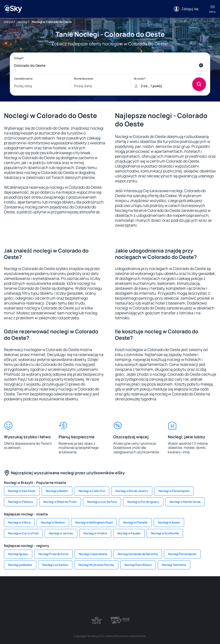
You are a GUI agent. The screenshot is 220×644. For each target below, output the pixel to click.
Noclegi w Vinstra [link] (95, 533)
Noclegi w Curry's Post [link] (23, 533)
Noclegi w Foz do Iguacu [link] (143, 502)
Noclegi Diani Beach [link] (138, 565)
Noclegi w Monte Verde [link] (185, 502)
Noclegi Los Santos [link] (55, 565)
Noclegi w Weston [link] (53, 522)
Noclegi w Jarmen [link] (61, 533)
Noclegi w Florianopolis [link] (174, 491)
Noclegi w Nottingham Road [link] (94, 522)
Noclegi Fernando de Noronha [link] (138, 554)
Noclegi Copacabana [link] (93, 554)
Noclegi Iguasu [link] (18, 554)
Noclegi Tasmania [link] (174, 565)
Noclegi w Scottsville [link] (165, 533)
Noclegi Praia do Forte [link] (53, 554)
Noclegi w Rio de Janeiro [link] (132, 491)
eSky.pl (9, 22)
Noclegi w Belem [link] (57, 491)
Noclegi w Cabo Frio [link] (92, 491)
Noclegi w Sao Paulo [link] (22, 491)
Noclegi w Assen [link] (169, 522)
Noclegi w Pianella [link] (135, 522)
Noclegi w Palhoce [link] (21, 502)
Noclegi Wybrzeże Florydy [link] (96, 565)
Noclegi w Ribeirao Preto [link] (60, 502)
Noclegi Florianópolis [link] (182, 554)
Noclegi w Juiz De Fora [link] (102, 502)
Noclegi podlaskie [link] (20, 565)
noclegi (23, 22)
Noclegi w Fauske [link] (129, 533)
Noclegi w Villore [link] (19, 522)
